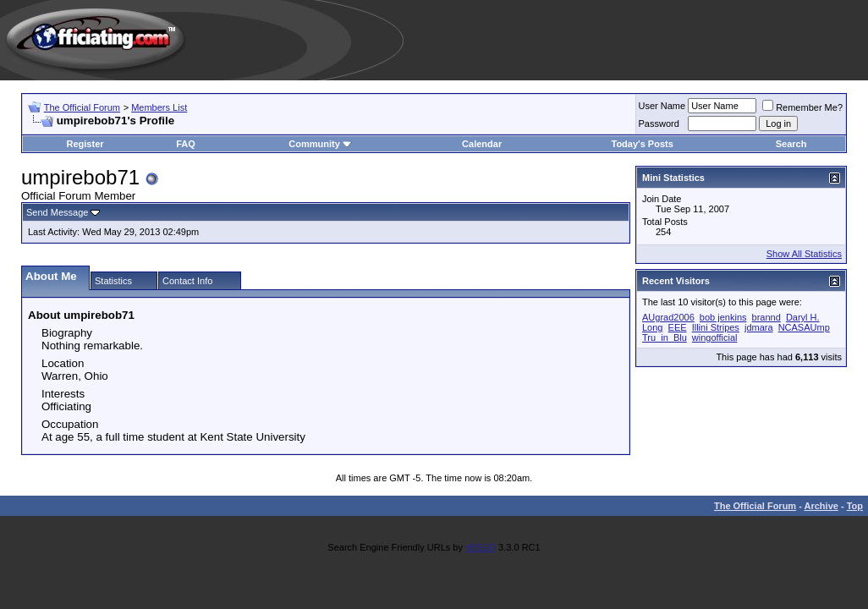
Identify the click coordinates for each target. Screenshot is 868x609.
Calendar (482, 144)
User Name (662, 106)
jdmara (759, 327)
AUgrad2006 (668, 317)
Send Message (57, 212)
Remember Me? (802, 107)
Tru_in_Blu (665, 337)
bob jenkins (723, 317)
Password (659, 123)
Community (320, 144)
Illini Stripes (716, 327)
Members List (159, 107)
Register (85, 144)
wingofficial (715, 337)
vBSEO (481, 547)
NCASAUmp (804, 327)
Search (791, 144)
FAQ (186, 144)
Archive (821, 506)
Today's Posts (642, 144)
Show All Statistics (804, 254)
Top (855, 506)
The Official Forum (82, 107)
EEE (678, 327)
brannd (766, 317)
